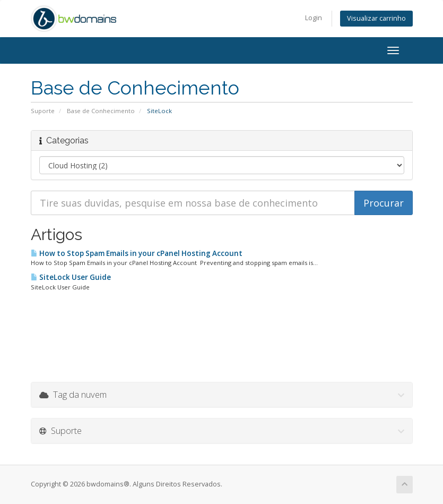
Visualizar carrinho (376, 18)
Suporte (43, 111)
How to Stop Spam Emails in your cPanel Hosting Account (137, 253)
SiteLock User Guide (71, 277)
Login (314, 18)
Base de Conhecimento (101, 111)
